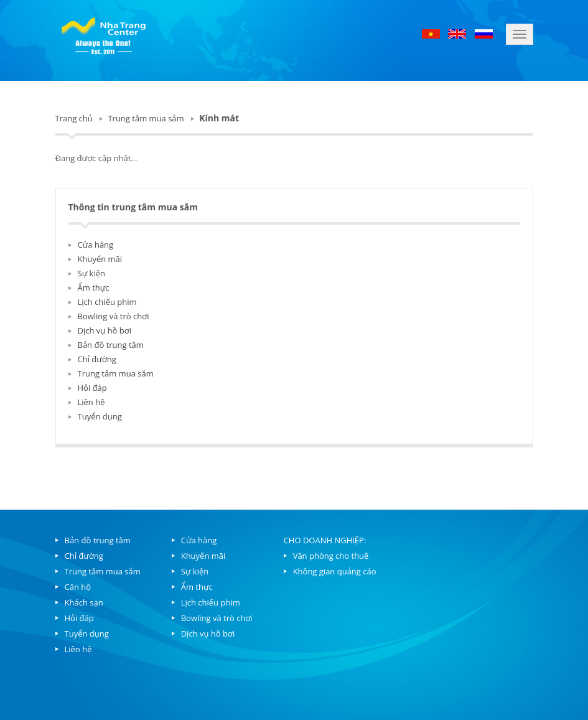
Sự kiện (92, 273)
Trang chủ (74, 118)
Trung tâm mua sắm (146, 118)
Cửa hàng (96, 245)
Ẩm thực (94, 288)
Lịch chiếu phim (107, 302)
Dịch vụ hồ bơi (105, 330)
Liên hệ (91, 402)
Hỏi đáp (92, 388)
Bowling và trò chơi (114, 316)
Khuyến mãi (100, 259)
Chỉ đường (97, 359)
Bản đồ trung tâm (111, 345)
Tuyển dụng (100, 416)
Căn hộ (78, 587)
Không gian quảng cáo (335, 571)
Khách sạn (84, 602)
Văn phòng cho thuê (331, 556)
